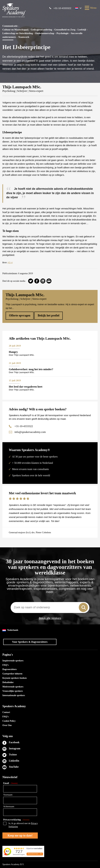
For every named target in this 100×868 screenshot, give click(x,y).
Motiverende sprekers (13, 687)
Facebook (14, 742)
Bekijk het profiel (48, 315)
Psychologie (62, 33)
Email (10, 783)
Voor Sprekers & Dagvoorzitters (30, 642)
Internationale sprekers (14, 695)
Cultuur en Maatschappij (15, 30)
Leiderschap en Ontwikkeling (18, 33)
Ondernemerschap (45, 33)
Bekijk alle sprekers (50, 618)
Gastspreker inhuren (12, 674)
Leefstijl (82, 30)
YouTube (14, 767)
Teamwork (24, 37)
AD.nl (10, 263)
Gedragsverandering (41, 30)
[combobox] (50, 608)
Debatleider (8, 682)
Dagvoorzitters (10, 669)
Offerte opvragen (20, 315)
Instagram (15, 748)
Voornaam (8, 795)
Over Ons (7, 725)
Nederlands (10, 630)
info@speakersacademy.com (30, 432)
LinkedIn (14, 761)
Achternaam (9, 806)
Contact (6, 712)
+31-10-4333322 (62, 8)
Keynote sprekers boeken (15, 678)
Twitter (13, 755)
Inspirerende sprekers (13, 661)
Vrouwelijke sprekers (13, 691)
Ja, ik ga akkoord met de (23, 825)
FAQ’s (5, 665)
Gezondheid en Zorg (65, 30)
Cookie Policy (9, 721)
